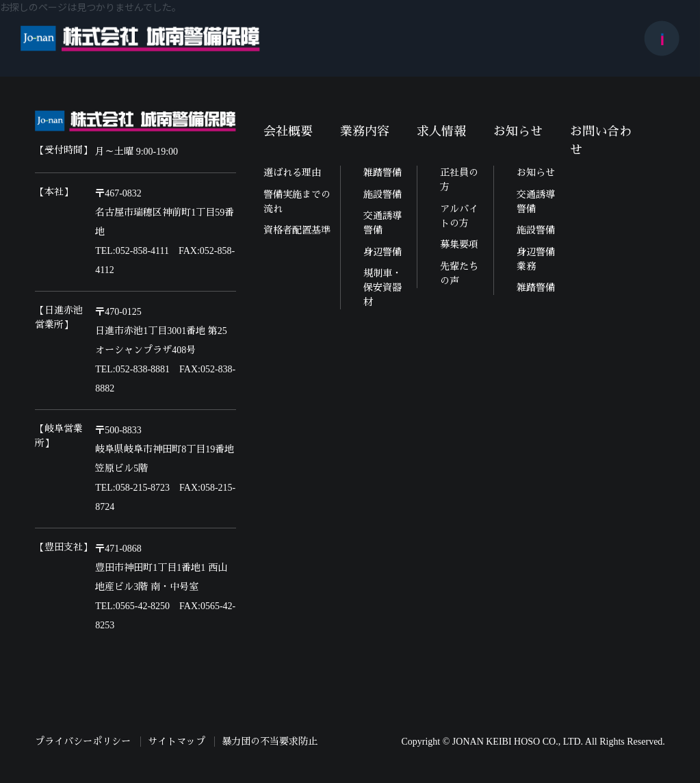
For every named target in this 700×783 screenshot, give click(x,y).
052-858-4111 (142, 251)
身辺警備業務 (536, 259)
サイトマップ (177, 742)
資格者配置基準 (297, 230)
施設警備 (383, 195)
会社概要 (288, 131)
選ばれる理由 (292, 173)
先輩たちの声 (459, 274)
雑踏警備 (383, 173)
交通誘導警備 (383, 223)
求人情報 (441, 131)
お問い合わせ (601, 141)
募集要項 (459, 245)
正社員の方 (459, 180)
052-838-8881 (143, 369)
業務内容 (365, 131)
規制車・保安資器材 (383, 288)
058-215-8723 (143, 488)
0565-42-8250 (143, 606)
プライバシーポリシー (83, 742)
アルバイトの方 (459, 216)
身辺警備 (383, 252)
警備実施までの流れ (297, 202)
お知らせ (518, 131)
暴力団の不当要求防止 (270, 742)
